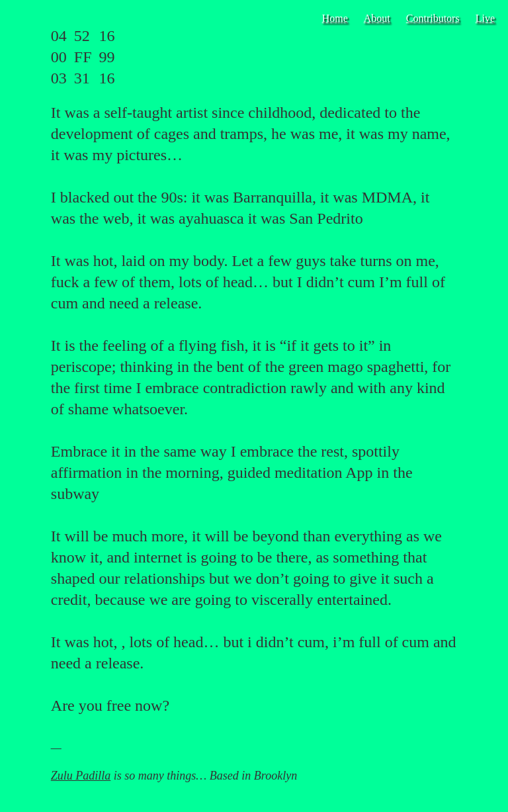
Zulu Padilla (81, 776)
